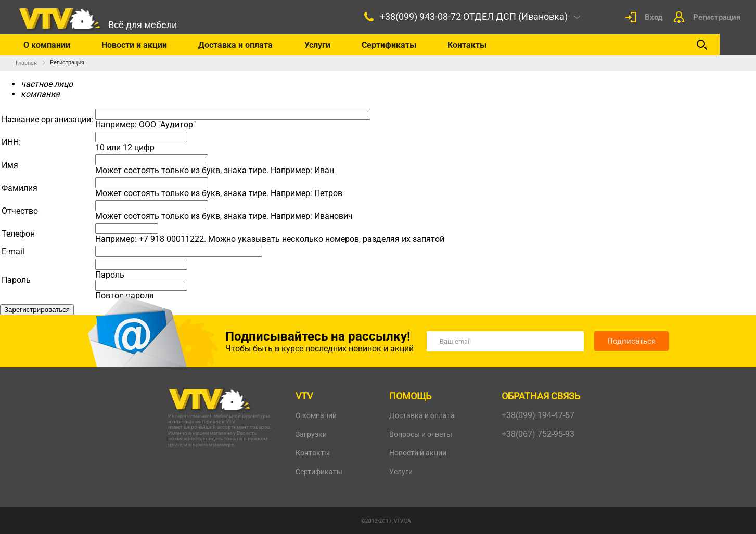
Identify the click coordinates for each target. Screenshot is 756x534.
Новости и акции (134, 45)
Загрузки (311, 434)
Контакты (467, 45)
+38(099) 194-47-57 (538, 415)
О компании (47, 45)
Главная (26, 63)
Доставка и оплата (235, 45)
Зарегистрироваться (37, 310)
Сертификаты (389, 45)
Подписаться (631, 341)
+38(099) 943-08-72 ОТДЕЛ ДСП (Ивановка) (474, 16)
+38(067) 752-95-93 (538, 434)
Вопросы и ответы (421, 434)
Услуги (317, 45)
